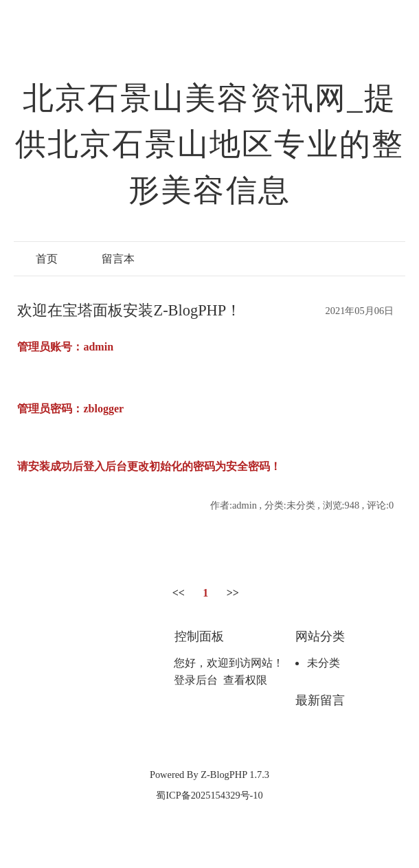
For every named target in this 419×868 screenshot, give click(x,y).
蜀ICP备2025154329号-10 (209, 795)
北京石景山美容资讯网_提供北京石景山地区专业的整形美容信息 (210, 144)
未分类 (324, 663)
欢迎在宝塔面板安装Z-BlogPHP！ (129, 310)
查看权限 (245, 680)
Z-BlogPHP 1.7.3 (235, 775)
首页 (47, 259)
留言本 (118, 259)
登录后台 (196, 680)
